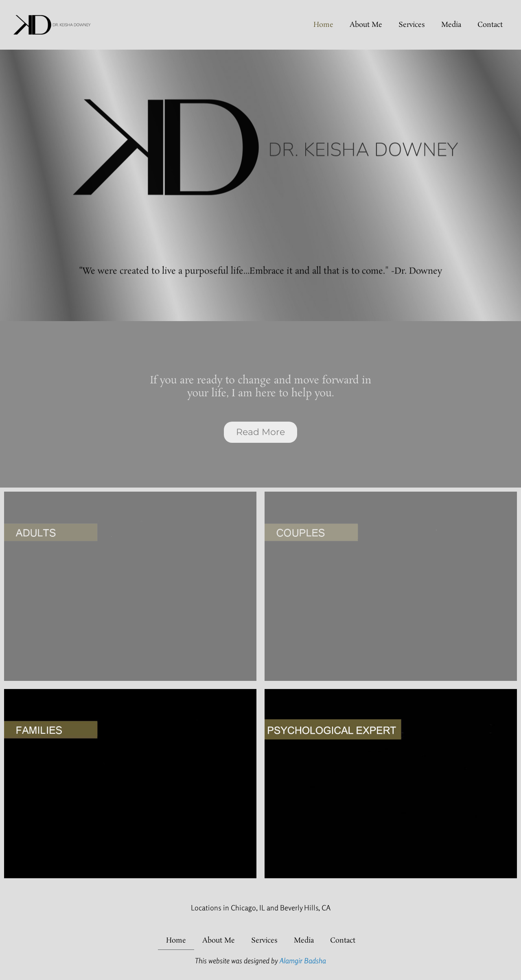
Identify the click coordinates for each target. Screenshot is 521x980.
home (323, 25)
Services (412, 25)
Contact (490, 25)
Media (451, 25)
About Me (366, 25)
